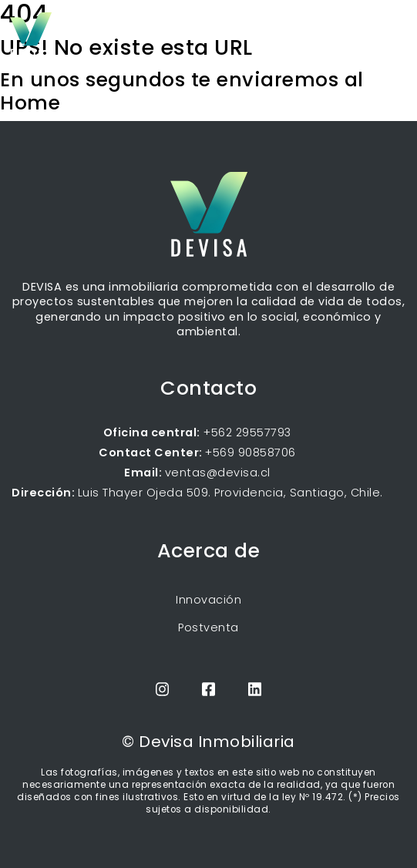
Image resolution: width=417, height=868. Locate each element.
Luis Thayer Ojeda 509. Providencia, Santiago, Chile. (230, 493)
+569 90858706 (251, 453)
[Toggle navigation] (395, 31)
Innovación (208, 600)
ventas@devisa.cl (218, 473)
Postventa (208, 627)
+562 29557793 (246, 432)
